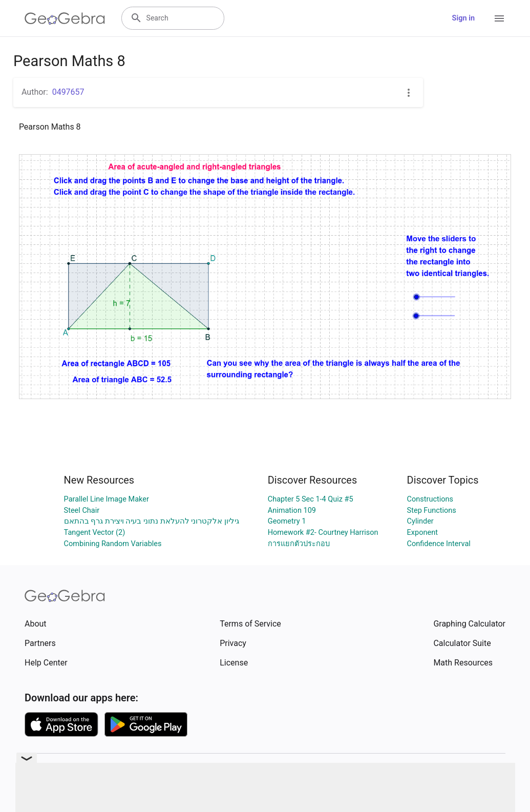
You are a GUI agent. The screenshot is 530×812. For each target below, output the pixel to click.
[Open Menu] (499, 18)
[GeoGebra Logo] (65, 18)
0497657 (68, 92)
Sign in (463, 18)
